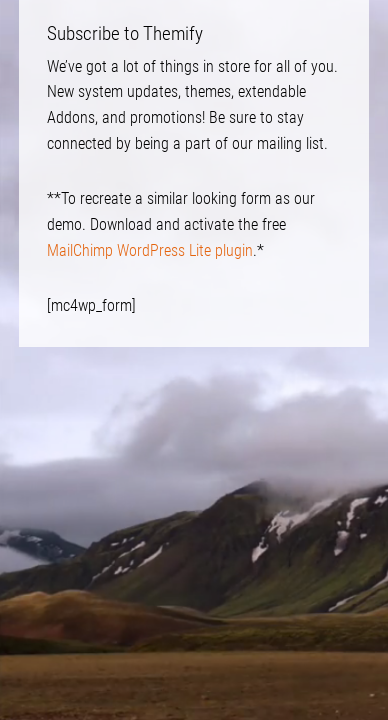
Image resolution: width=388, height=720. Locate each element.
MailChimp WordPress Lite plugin (150, 250)
